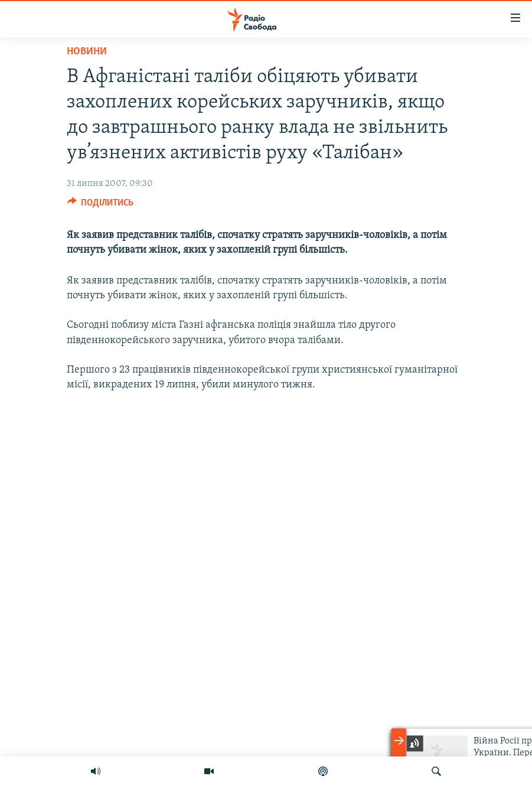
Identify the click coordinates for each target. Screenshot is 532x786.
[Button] (101, 206)
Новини (87, 52)
